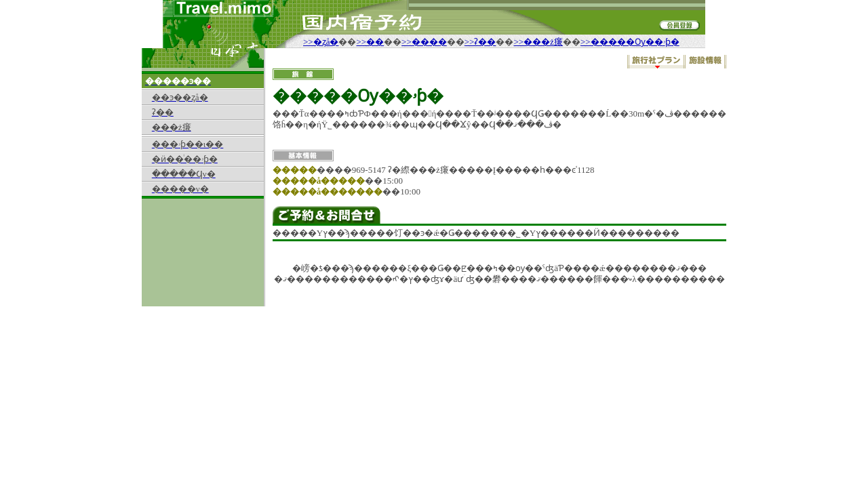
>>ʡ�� (480, 42)
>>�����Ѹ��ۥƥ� (630, 42)
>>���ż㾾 (538, 42)
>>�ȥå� (321, 42)
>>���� (424, 42)
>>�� (370, 42)
